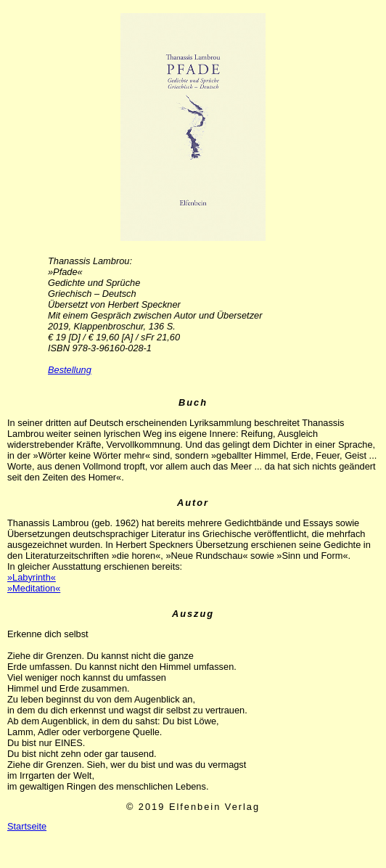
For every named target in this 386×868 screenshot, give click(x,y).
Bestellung (70, 370)
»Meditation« (34, 588)
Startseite (27, 826)
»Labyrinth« (32, 577)
